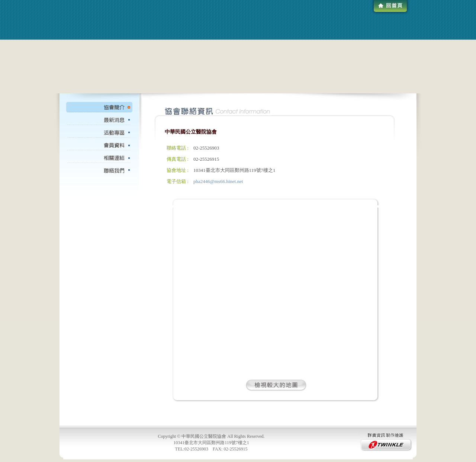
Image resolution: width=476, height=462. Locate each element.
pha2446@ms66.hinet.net (218, 181)
